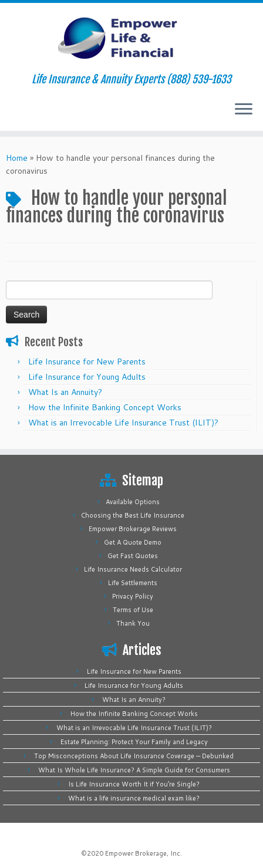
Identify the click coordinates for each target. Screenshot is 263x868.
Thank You (133, 623)
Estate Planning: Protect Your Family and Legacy (134, 742)
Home (17, 158)
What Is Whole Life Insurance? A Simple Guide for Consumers (134, 770)
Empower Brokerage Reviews (133, 529)
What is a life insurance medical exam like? (134, 798)
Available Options (133, 502)
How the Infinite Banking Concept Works (105, 407)
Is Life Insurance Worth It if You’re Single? (134, 784)
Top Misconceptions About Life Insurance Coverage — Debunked (134, 756)
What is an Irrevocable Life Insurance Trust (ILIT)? (123, 423)
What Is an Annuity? (65, 392)
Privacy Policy (133, 596)
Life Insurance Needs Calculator (133, 569)
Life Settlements (133, 583)
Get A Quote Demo (133, 542)
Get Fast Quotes (133, 556)
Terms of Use (133, 610)
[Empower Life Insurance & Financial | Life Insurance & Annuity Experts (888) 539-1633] (131, 38)
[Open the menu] (244, 110)
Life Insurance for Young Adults (87, 377)
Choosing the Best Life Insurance (133, 515)
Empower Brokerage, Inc (143, 853)
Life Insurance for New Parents (87, 362)
